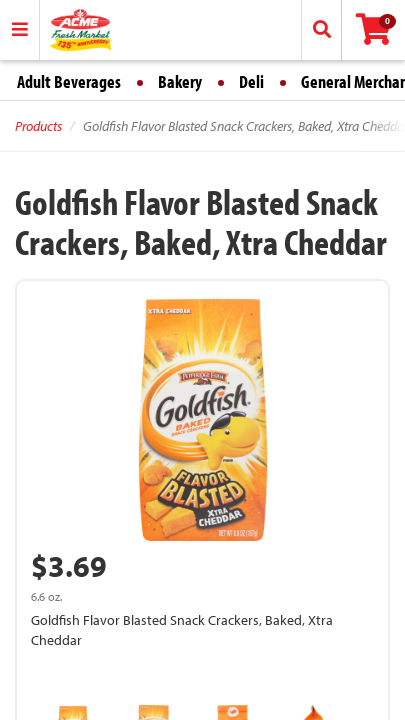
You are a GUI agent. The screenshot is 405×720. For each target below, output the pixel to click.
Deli (251, 81)
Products (38, 126)
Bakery (180, 81)
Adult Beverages (69, 81)
